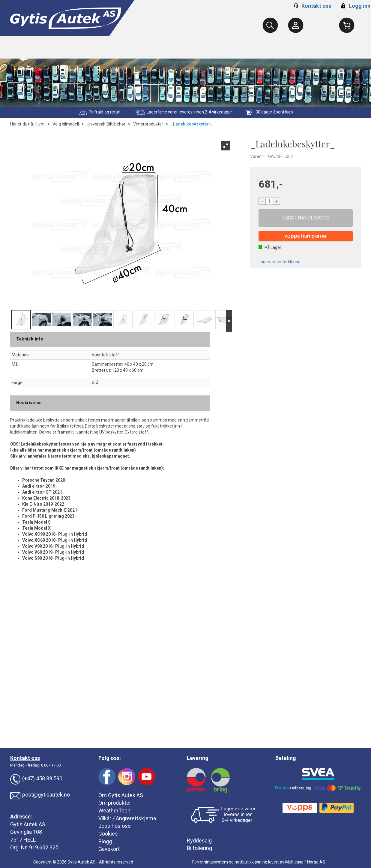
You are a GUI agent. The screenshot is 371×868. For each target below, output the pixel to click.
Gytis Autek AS (28, 824)
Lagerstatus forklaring (280, 262)
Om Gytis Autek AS (121, 795)
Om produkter (115, 803)
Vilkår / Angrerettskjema (127, 818)
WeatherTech (114, 811)
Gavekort (109, 849)
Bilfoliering (199, 848)
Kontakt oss (316, 6)
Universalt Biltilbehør (106, 124)
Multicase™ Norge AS (305, 862)
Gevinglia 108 (26, 832)
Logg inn (355, 6)
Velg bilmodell (66, 124)
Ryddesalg (199, 841)
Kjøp (306, 218)
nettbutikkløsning (251, 862)
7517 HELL (23, 840)
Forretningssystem (210, 862)
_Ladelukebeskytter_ (192, 124)
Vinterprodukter (148, 124)
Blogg (105, 841)
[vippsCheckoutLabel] (306, 236)
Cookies (108, 834)
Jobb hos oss (115, 826)
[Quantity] (269, 201)
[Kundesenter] (296, 25)
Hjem (40, 124)
